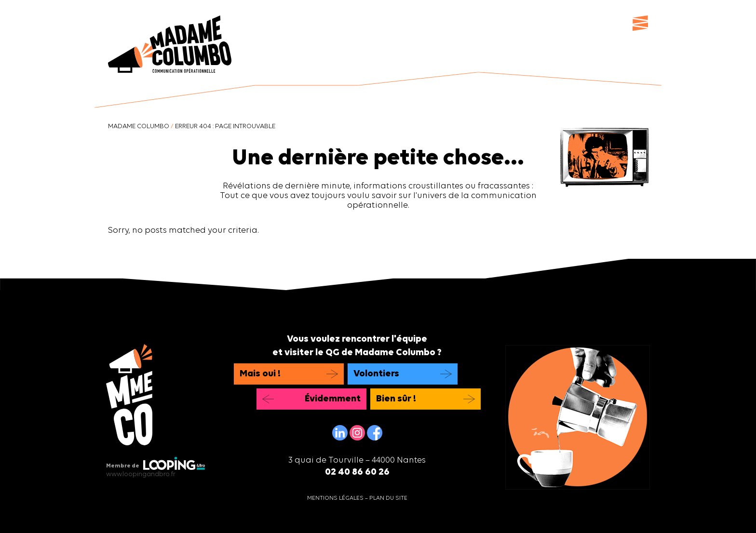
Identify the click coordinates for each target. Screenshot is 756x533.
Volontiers (376, 374)
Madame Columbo (139, 127)
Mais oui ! (260, 374)
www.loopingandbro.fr (141, 474)
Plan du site (388, 498)
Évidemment (333, 399)
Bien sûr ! (396, 399)
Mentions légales (335, 498)
